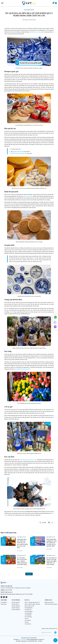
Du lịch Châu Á (15, 604)
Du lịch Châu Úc (16, 608)
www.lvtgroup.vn (23, 639)
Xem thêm (29, 574)
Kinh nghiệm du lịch (29, 10)
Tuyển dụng (3, 604)
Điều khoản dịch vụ (49, 602)
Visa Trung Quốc (29, 611)
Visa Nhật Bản (28, 615)
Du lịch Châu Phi (16, 610)
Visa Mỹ (27, 622)
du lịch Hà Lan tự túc (27, 196)
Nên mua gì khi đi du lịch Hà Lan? (28, 460)
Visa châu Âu (28, 624)
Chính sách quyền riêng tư (51, 604)
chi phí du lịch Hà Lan (18, 152)
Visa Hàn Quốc (28, 613)
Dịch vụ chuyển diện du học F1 (32, 602)
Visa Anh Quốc (28, 617)
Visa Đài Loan (28, 610)
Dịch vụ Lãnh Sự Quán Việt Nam (32, 604)
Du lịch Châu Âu (16, 602)
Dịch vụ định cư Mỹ (29, 606)
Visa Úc (27, 619)
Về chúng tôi (4, 602)
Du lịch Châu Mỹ (16, 606)
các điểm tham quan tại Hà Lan (23, 369)
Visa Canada (28, 620)
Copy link (43, 522)
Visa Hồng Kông (28, 608)
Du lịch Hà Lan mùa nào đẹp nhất (18, 153)
